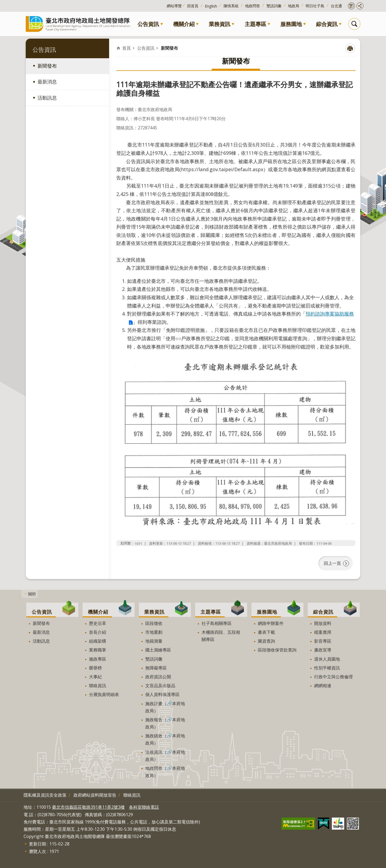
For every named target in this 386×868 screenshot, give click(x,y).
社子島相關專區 (217, 623)
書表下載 (266, 632)
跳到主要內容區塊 (3, 3)
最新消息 (47, 82)
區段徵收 (154, 623)
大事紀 (95, 677)
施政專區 (98, 659)
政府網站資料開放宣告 (95, 795)
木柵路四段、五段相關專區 (221, 636)
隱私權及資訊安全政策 (45, 795)
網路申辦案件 (271, 623)
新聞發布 (47, 66)
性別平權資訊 (327, 668)
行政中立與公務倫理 (333, 677)
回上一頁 (332, 563)
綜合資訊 (327, 24)
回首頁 (193, 6)
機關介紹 (184, 24)
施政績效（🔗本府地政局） (165, 739)
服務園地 (291, 24)
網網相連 (323, 686)
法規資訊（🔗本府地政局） (165, 756)
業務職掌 (98, 650)
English (211, 6)
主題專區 (255, 24)
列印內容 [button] (350, 48)
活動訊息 (47, 98)
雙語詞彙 (274, 6)
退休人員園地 (327, 659)
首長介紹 (98, 632)
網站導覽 (174, 6)
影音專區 (323, 641)
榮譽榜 (95, 668)
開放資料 (323, 623)
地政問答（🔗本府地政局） (165, 772)
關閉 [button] (32, 594)
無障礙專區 (156, 668)
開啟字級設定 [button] (351, 6)
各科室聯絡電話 (144, 807)
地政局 (294, 6)
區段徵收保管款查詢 (277, 650)
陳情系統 (231, 6)
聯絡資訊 (98, 686)
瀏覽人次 (38, 851)
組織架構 (98, 641)
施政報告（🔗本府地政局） (165, 723)
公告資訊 (148, 24)
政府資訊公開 (158, 677)
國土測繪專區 (158, 650)
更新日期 (38, 844)
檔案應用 (323, 632)
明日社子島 (315, 6)
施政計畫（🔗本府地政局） (165, 707)
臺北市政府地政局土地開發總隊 (79, 24)
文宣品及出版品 (160, 686)
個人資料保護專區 (162, 694)
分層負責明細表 (104, 694)
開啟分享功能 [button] (360, 6)
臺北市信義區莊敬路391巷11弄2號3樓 (88, 807)
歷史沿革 (98, 623)
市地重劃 (154, 632)
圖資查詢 (266, 641)
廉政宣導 (323, 650)
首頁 (127, 48)
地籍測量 (154, 641)
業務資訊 (220, 24)
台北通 (336, 6)
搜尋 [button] (354, 24)
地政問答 (253, 6)
